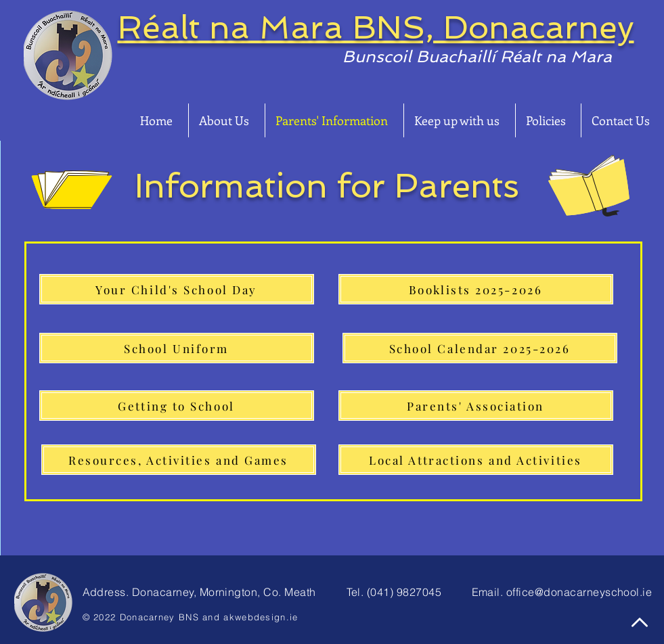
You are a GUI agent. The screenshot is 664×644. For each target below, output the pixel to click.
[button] (227, 120)
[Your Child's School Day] (177, 289)
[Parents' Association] (476, 406)
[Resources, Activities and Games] (179, 460)
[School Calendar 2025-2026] (480, 348)
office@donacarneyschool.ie (579, 592)
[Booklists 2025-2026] (476, 289)
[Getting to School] (177, 406)
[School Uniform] (177, 348)
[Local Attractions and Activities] (476, 460)
